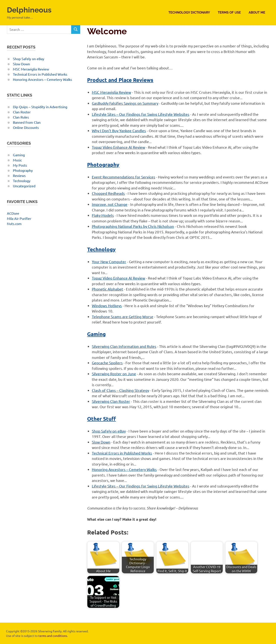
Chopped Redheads (108, 193)
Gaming (96, 334)
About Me (257, 13)
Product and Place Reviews (120, 80)
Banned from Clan (27, 122)
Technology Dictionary (189, 13)
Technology (101, 249)
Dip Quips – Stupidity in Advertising (40, 107)
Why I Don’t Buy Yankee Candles (119, 131)
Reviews (19, 175)
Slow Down (101, 442)
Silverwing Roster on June (114, 374)
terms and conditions (53, 636)
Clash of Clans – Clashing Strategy (120, 390)
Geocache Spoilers (107, 363)
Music (17, 160)
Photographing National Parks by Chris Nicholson (133, 226)
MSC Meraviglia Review (111, 92)
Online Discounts (26, 127)
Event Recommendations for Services (124, 177)
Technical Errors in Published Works (122, 453)
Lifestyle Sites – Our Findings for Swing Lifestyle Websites (141, 114)
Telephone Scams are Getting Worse (123, 317)
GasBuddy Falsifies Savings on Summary (125, 103)
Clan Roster (22, 112)
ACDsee (13, 213)
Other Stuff (101, 419)
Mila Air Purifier (19, 218)
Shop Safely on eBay (109, 431)
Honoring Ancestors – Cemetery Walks (124, 469)
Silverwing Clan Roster (111, 401)
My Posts (20, 165)
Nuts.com (14, 224)
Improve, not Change (110, 204)
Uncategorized (24, 186)
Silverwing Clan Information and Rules (124, 346)
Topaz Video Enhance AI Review (118, 147)
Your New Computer (109, 262)
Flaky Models (103, 215)
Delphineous (32, 10)
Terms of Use (229, 13)
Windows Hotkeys (107, 306)
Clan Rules (21, 117)
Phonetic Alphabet (107, 289)
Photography (103, 165)
